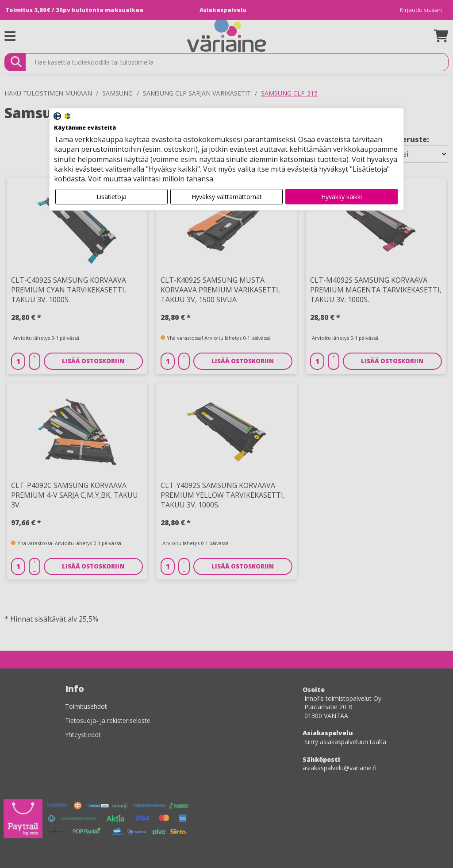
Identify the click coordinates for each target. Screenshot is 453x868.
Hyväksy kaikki (342, 197)
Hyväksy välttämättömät (227, 197)
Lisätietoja (111, 197)
